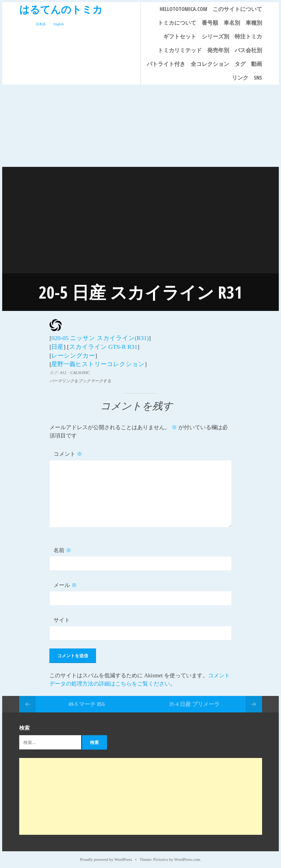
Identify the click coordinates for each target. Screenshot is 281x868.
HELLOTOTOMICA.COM (183, 9)
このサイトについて (237, 9)
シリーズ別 (215, 36)
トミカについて (177, 23)
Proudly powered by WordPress (106, 858)
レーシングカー (73, 354)
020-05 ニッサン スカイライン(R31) (100, 338)
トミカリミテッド (180, 50)
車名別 (232, 23)
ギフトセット (180, 36)
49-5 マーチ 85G (87, 702)
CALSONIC (80, 371)
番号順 (210, 23)
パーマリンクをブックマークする (80, 379)
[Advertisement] (140, 126)
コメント (68, 452)
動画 (257, 64)
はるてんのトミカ (61, 9)
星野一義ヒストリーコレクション (98, 362)
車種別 (254, 23)
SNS (258, 78)
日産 (57, 346)
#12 (63, 371)
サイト (62, 618)
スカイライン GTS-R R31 (103, 346)
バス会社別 (248, 50)
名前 (62, 548)
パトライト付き (166, 64)
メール (65, 583)
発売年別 (218, 50)
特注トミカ (248, 36)
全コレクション (210, 64)
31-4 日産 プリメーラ (194, 702)
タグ (240, 64)
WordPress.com (187, 858)
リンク (240, 78)
